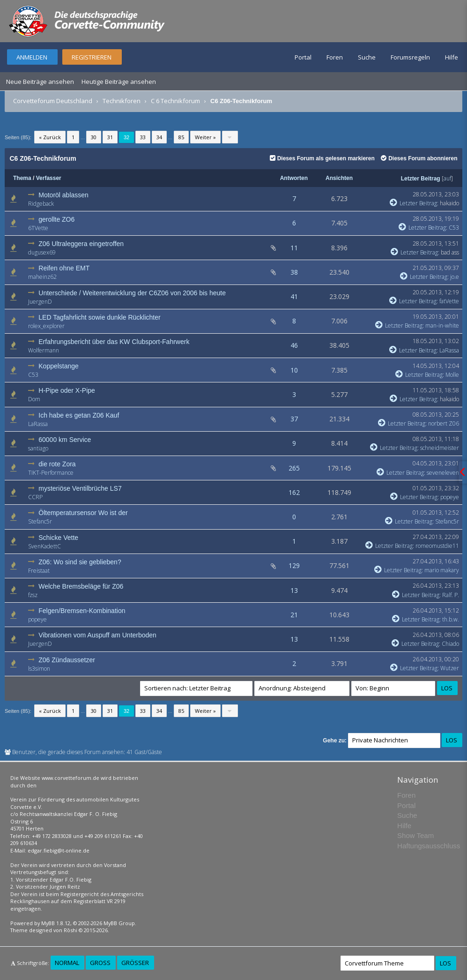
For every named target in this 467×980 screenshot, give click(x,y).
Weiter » (205, 137)
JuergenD (40, 302)
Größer (135, 963)
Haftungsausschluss (429, 846)
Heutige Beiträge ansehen (119, 82)
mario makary (442, 570)
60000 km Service (65, 440)
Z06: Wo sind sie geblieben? (80, 562)
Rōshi (70, 930)
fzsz (33, 595)
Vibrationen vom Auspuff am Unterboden (97, 635)
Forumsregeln (410, 57)
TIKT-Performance (51, 473)
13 (294, 590)
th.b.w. (451, 619)
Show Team (415, 835)
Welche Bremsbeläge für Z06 (81, 586)
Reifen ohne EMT (64, 268)
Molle (452, 375)
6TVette (38, 228)
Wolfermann (44, 350)
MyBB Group (119, 923)
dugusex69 (42, 252)
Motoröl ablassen (63, 195)
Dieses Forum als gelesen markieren (322, 158)
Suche (367, 57)
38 (294, 272)
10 (294, 370)
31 (110, 137)
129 (294, 565)
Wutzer (450, 668)
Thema (22, 178)
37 (294, 419)
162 (294, 492)
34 (159, 137)
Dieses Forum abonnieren (419, 158)
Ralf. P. (451, 595)
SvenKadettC (44, 546)
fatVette (449, 301)
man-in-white (442, 325)
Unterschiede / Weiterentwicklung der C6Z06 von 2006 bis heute (132, 293)
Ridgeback (41, 204)
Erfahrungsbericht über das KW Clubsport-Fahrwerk (114, 342)
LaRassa (449, 350)
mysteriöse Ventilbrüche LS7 (80, 488)
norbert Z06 (444, 423)
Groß (100, 963)
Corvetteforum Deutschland (53, 101)
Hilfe (452, 57)
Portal (303, 57)
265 (294, 468)
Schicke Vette (58, 538)
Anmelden (32, 57)
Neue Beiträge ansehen (40, 82)
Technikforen (122, 101)
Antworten (294, 178)
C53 (454, 228)
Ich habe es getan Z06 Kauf (79, 415)
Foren (335, 57)
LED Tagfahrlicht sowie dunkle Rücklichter (99, 317)
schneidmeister (440, 448)
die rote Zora (57, 464)
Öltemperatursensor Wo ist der (83, 513)
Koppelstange (59, 366)
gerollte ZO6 (56, 219)
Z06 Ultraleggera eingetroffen (81, 244)
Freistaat (39, 571)
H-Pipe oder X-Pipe (67, 390)
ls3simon (39, 669)
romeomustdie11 (437, 546)
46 (294, 345)
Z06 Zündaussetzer (67, 660)
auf (447, 178)
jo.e (455, 277)
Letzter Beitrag (421, 179)
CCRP (35, 497)
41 (294, 296)
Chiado (450, 644)
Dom (34, 399)
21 (294, 615)
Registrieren (92, 57)
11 (294, 248)
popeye (450, 497)
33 (143, 137)
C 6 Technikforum (175, 101)
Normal (67, 963)
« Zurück (50, 137)
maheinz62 (42, 277)
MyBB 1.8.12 (56, 923)
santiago (38, 448)
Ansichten (339, 178)
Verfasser (49, 178)
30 (94, 137)
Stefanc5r (40, 521)
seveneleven (443, 473)
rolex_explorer (46, 326)
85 (181, 137)
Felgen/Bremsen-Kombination (82, 611)
